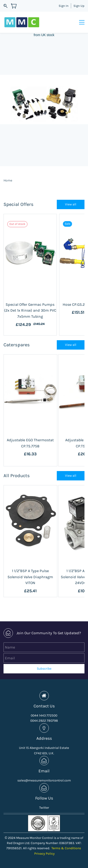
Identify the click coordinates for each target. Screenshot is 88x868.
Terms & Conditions (66, 848)
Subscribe (44, 669)
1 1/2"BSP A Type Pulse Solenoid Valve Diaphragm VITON (30, 577)
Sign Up (79, 6)
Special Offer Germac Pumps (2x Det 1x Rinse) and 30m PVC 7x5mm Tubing (30, 310)
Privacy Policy (44, 854)
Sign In (64, 6)
